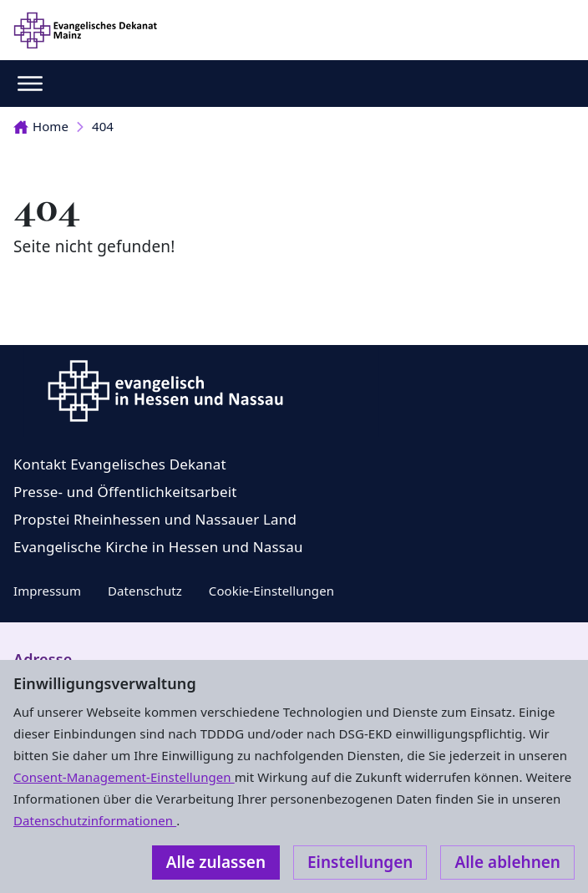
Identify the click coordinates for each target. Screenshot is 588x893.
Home (41, 126)
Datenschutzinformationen (95, 820)
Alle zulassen (216, 862)
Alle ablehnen (507, 862)
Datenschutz (145, 591)
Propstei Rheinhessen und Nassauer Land (155, 519)
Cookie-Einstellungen (271, 591)
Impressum (47, 591)
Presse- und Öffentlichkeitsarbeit (125, 492)
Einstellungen (360, 862)
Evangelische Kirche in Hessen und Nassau (158, 547)
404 (103, 126)
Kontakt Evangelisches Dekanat (120, 464)
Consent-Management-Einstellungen (124, 777)
